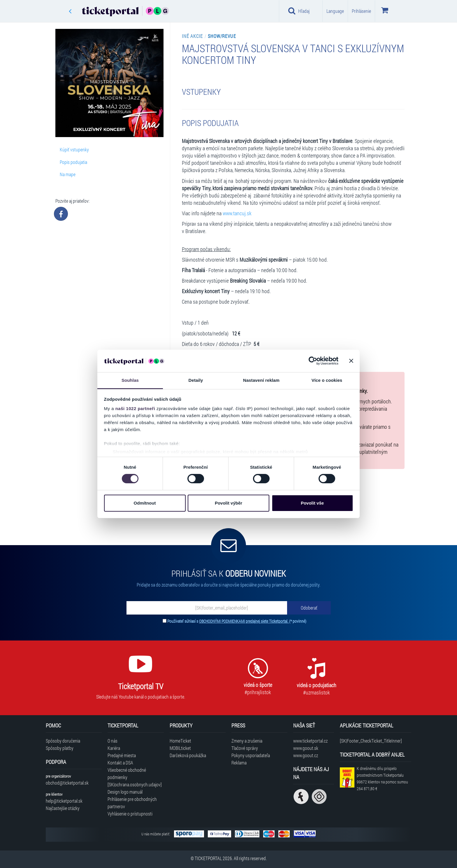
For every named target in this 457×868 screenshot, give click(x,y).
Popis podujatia (73, 162)
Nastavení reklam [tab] (261, 380)
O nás (113, 741)
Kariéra (114, 748)
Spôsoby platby (60, 748)
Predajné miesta (122, 755)
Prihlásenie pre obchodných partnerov (132, 803)
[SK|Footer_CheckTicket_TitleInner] (371, 741)
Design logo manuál (125, 792)
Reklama (239, 763)
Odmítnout (145, 503)
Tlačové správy (245, 748)
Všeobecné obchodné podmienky (127, 773)
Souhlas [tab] (130, 380)
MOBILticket (180, 748)
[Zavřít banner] (351, 361)
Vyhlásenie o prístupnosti (130, 814)
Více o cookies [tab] (327, 380)
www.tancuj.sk (237, 213)
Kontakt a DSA (120, 763)
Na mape (68, 174)
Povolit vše (312, 503)
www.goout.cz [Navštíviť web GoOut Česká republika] (306, 755)
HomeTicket (180, 741)
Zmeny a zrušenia (247, 741)
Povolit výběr (228, 503)
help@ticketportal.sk (64, 801)
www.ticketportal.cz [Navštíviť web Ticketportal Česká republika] (310, 741)
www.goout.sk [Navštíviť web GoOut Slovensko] (306, 748)
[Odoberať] (309, 608)
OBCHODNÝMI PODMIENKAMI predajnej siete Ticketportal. (244, 621)
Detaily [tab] (196, 380)
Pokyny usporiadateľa (251, 755)
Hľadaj (299, 11)
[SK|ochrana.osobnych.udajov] (135, 784)
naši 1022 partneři (135, 408)
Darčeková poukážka (188, 755)
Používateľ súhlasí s (237, 621)
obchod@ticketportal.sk (67, 783)
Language (335, 11)
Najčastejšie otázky (63, 808)
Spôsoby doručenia (63, 741)
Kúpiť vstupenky (74, 149)
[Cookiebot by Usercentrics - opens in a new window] (313, 361)
